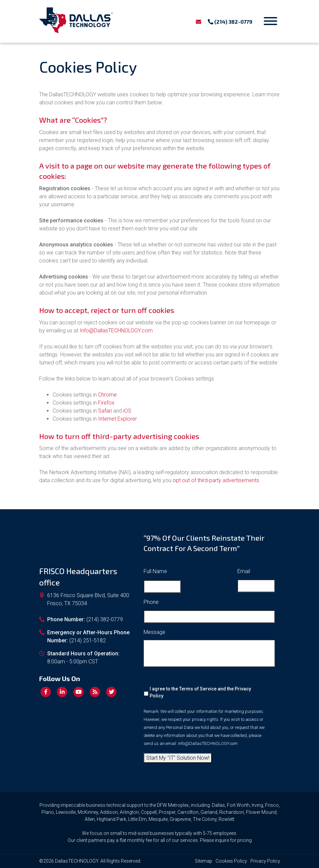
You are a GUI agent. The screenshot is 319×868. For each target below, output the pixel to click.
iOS (127, 411)
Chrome (107, 395)
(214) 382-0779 (230, 22)
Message (154, 632)
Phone (151, 602)
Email (244, 571)
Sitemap (204, 861)
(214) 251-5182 (88, 640)
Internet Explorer (117, 419)
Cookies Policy (231, 861)
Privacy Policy (265, 861)
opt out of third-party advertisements (216, 480)
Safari (105, 411)
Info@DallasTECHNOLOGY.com (116, 331)
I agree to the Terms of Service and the (200, 692)
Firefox (106, 403)
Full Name (155, 571)
